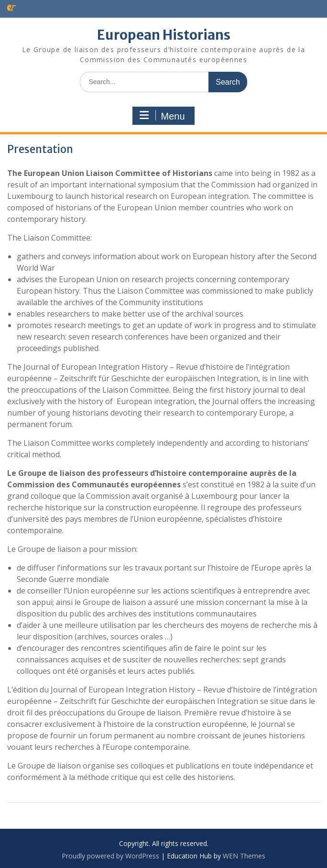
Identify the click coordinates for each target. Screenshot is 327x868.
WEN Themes (244, 856)
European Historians (164, 35)
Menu (162, 116)
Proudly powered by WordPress (110, 856)
